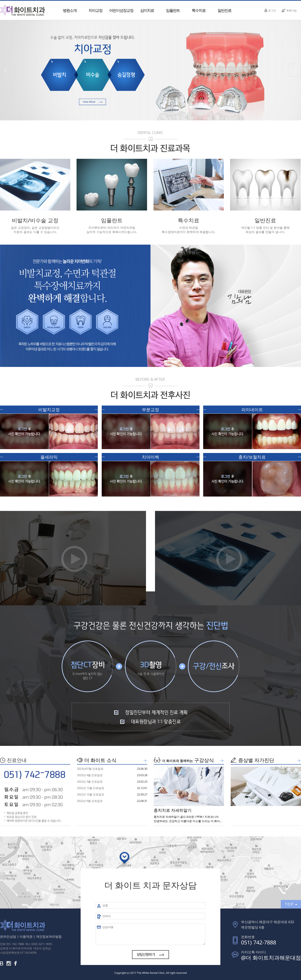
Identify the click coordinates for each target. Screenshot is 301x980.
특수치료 (199, 10)
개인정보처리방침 (49, 936)
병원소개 (70, 10)
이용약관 (26, 936)
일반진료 (224, 10)
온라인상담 (8, 936)
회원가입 (289, 10)
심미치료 (147, 10)
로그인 (270, 10)
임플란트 (173, 10)
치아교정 (95, 10)
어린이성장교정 (121, 10)
